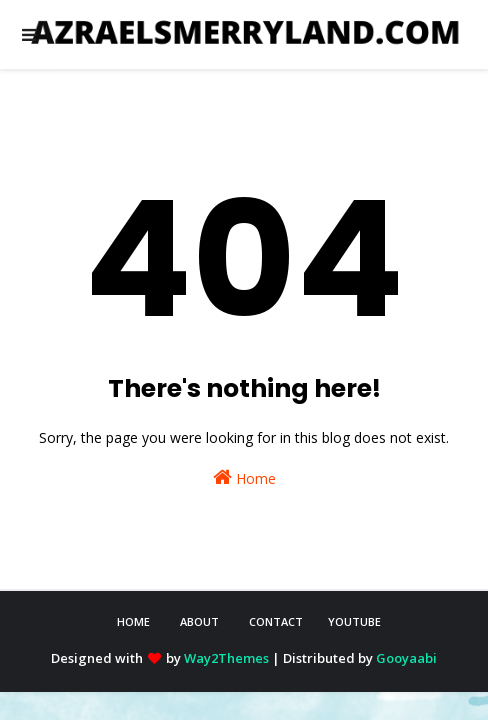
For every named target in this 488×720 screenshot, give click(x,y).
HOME (133, 621)
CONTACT (276, 621)
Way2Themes (226, 658)
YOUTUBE (354, 621)
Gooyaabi (406, 658)
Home (244, 477)
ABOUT (199, 621)
